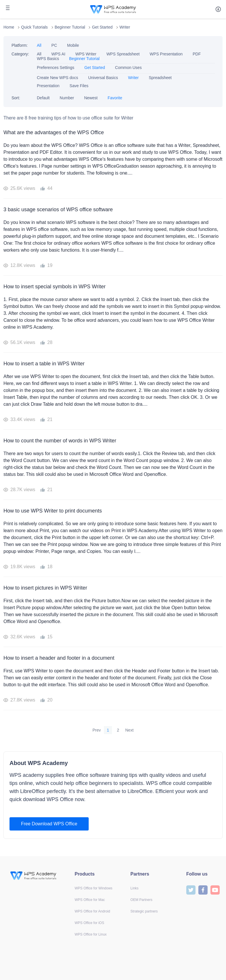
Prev (97, 730)
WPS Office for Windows (93, 888)
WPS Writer (86, 54)
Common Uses (129, 68)
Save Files (79, 86)
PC (54, 45)
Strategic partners (144, 911)
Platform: (20, 45)
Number (67, 98)
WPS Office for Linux (91, 934)
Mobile (73, 45)
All (39, 45)
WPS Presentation (166, 54)
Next (129, 730)
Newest (91, 98)
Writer (125, 27)
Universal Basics (103, 78)
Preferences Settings (56, 68)
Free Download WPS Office (49, 824)
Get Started (102, 27)
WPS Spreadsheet (123, 54)
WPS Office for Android (92, 911)
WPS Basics (48, 59)
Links (134, 888)
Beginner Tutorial (70, 27)
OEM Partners (141, 900)
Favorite (115, 98)
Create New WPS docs (57, 78)
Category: (20, 54)
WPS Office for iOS (89, 923)
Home (9, 27)
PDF (197, 54)
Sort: (16, 98)
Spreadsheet (161, 78)
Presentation (48, 86)
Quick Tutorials (34, 27)
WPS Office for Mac (90, 900)
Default (43, 98)
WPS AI (58, 54)
